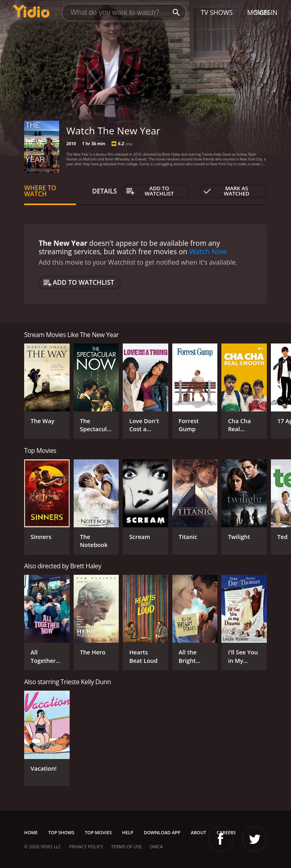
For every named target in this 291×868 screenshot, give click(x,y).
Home (31, 832)
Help (128, 832)
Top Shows (61, 832)
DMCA (156, 846)
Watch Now (208, 251)
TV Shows (217, 12)
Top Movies (98, 832)
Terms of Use (126, 846)
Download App (162, 832)
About (198, 832)
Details (105, 191)
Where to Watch (40, 191)
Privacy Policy (86, 846)
